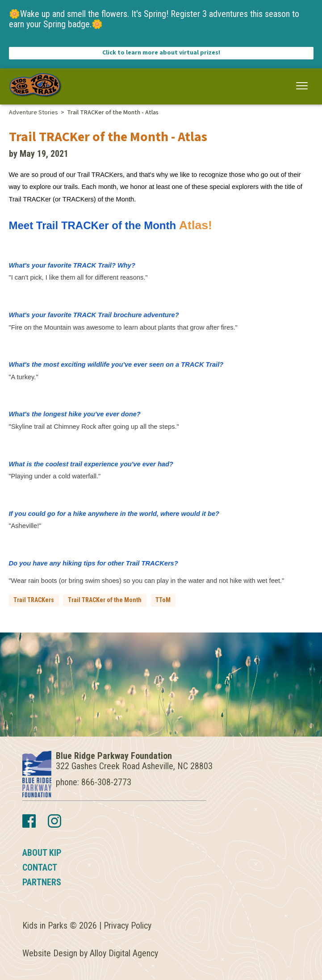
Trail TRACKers (34, 600)
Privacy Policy (128, 926)
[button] (302, 86)
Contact (40, 867)
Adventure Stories (33, 113)
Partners (42, 882)
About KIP (42, 853)
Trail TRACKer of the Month (105, 600)
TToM (163, 600)
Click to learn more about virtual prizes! (161, 53)
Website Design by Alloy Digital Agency (90, 953)
